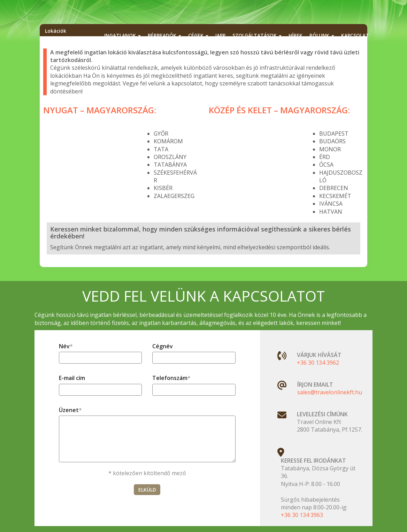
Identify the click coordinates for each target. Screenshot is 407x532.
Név (64, 346)
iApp (220, 35)
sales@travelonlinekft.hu (330, 392)
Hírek (295, 35)
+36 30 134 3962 (318, 363)
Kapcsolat (355, 35)
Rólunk (322, 35)
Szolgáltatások (257, 35)
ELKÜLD (147, 490)
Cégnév (163, 346)
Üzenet (69, 410)
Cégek (198, 35)
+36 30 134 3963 (302, 515)
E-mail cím (72, 378)
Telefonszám (170, 378)
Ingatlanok (122, 35)
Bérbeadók (164, 35)
